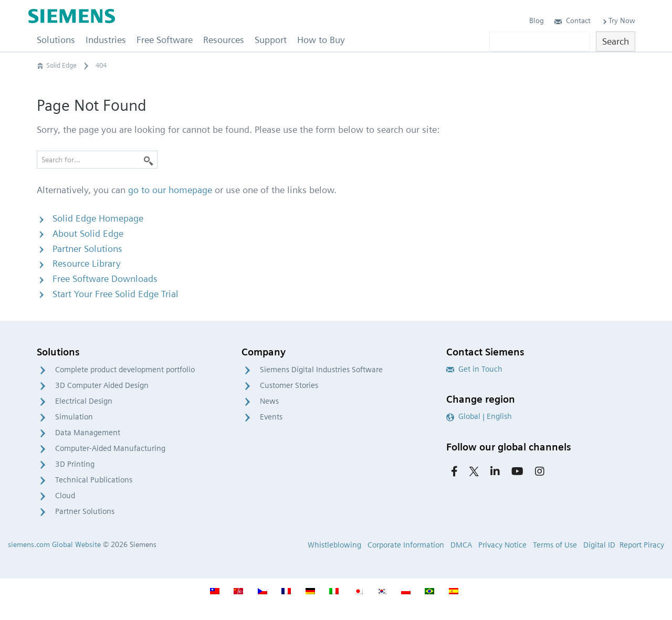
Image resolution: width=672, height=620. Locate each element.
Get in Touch (474, 369)
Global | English (479, 416)
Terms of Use (555, 545)
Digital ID (599, 545)
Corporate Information (406, 545)
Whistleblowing (334, 545)
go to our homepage (170, 190)
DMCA (461, 545)
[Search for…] (97, 160)
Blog (537, 20)
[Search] (149, 160)
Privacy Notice (502, 545)
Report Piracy (642, 545)
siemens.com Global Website (54, 544)
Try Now (618, 20)
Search (616, 41)
